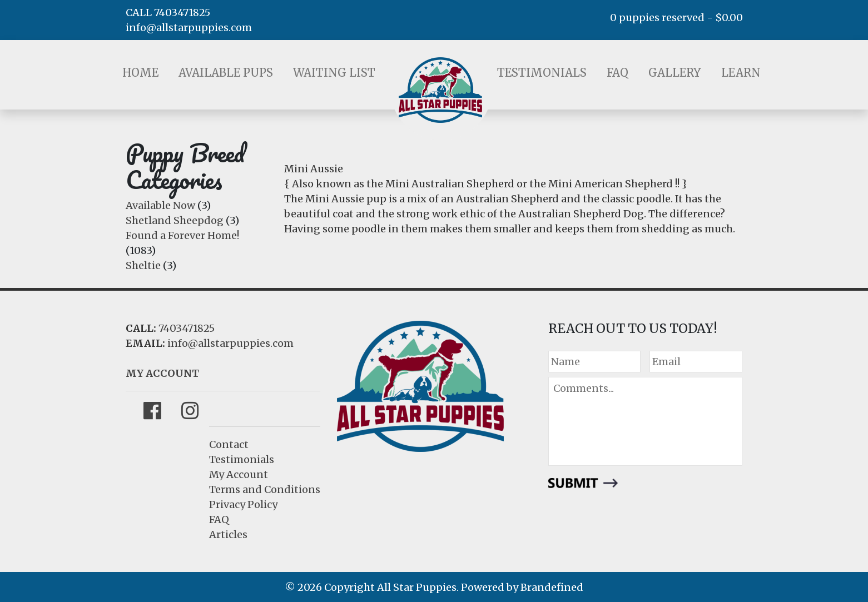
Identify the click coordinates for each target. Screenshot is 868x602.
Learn (741, 73)
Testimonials (542, 73)
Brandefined (552, 587)
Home (140, 73)
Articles (228, 534)
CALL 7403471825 (168, 13)
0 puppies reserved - (676, 18)
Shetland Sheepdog (175, 220)
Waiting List (334, 73)
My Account (239, 474)
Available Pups (226, 73)
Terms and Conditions (265, 489)
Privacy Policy (243, 504)
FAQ (617, 73)
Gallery (675, 73)
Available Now (160, 205)
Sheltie (143, 265)
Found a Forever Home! (182, 235)
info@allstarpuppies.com (189, 28)
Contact (229, 444)
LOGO (440, 90)
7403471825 (187, 328)
